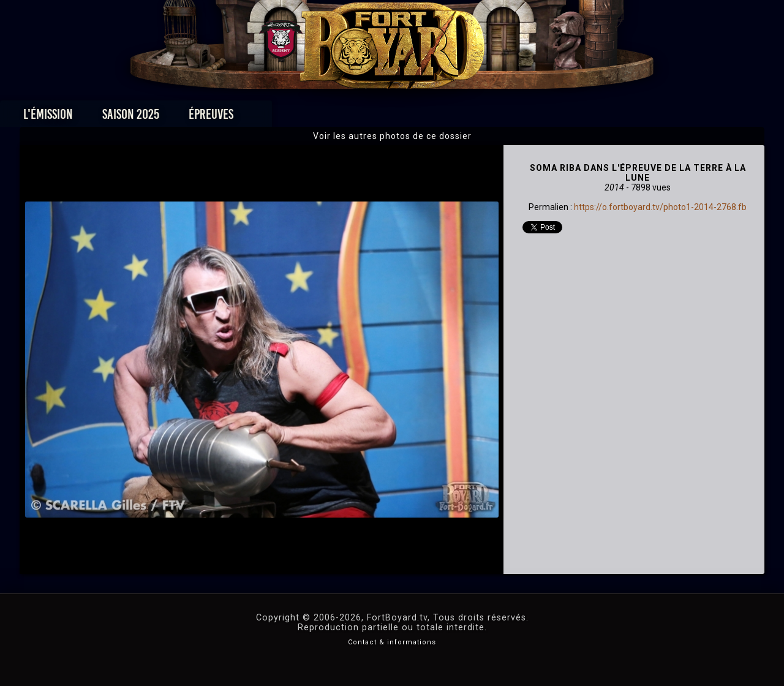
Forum (543, 117)
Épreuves (281, 117)
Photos (349, 117)
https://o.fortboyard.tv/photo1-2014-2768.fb (660, 207)
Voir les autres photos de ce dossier (392, 136)
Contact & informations (392, 642)
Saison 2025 (201, 117)
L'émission (118, 117)
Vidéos (411, 117)
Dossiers (477, 117)
